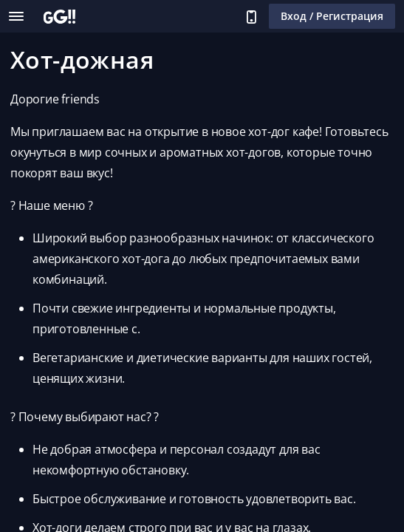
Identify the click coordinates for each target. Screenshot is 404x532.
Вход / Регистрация (332, 16)
